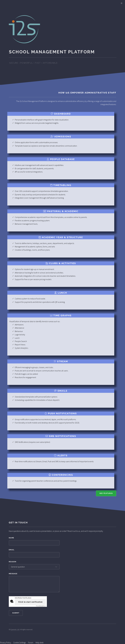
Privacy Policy (5, 642)
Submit (16, 613)
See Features (106, 493)
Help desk (39, 642)
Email (12, 550)
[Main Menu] (122, 3)
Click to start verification (30, 602)
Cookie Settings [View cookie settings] (20, 642)
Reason (13, 562)
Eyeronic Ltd (15, 629)
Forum (31, 642)
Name (11, 538)
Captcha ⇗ (41, 606)
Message (13, 574)
